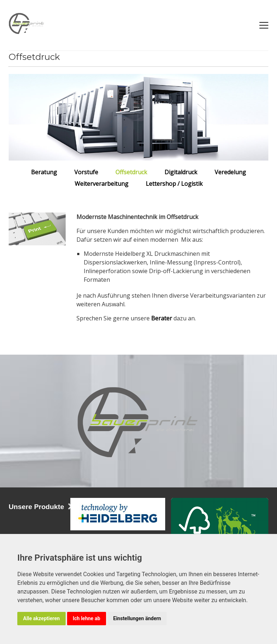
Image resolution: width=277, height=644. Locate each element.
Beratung (44, 172)
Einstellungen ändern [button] (137, 618)
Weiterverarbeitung (102, 184)
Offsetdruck (131, 172)
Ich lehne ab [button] (87, 618)
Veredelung (230, 172)
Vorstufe (86, 172)
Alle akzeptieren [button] (41, 618)
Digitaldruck (181, 172)
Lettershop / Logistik (174, 184)
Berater (162, 318)
